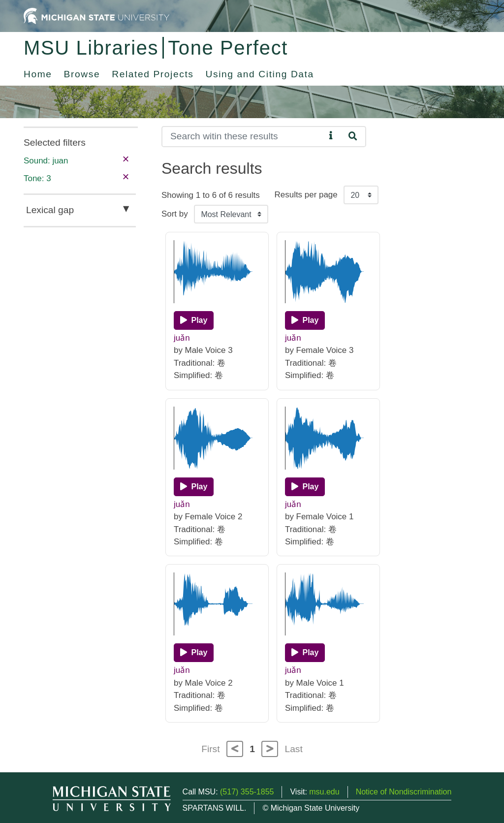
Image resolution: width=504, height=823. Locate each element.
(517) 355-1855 (247, 792)
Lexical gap (50, 210)
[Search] (243, 137)
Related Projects (153, 74)
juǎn (182, 338)
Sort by (175, 214)
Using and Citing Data (260, 74)
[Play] (194, 320)
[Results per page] (361, 195)
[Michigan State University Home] (96, 16)
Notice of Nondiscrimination (404, 792)
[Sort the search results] (231, 214)
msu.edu (324, 792)
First (210, 749)
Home (38, 74)
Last (294, 749)
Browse (82, 74)
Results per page (306, 195)
